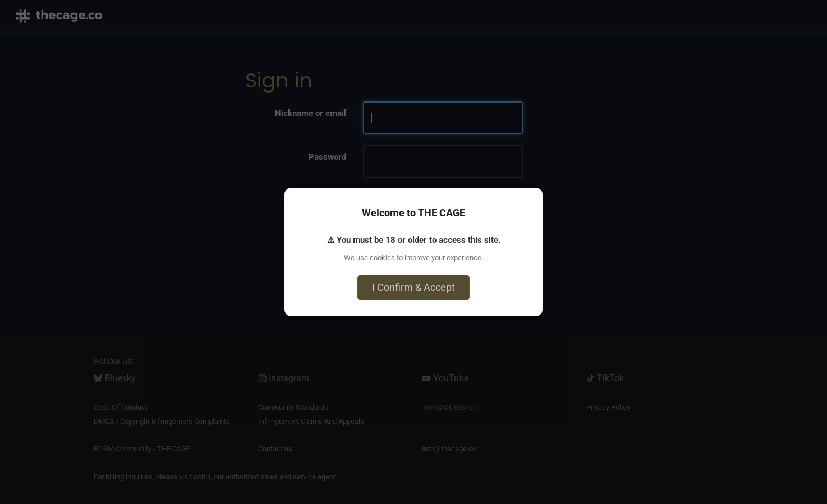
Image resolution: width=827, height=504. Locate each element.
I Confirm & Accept (414, 287)
